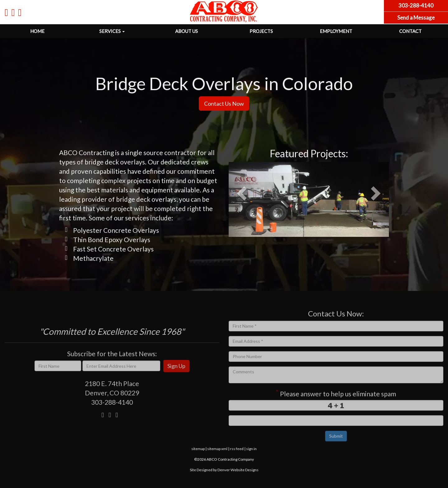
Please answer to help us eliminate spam (336, 393)
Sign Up (176, 366)
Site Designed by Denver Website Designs (224, 470)
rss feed (237, 449)
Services (112, 31)
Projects (261, 31)
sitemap (198, 449)
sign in (251, 449)
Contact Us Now (224, 104)
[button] (238, 199)
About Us (187, 31)
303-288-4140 (112, 402)
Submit (336, 436)
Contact (410, 31)
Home (37, 31)
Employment (336, 31)
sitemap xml (217, 449)
